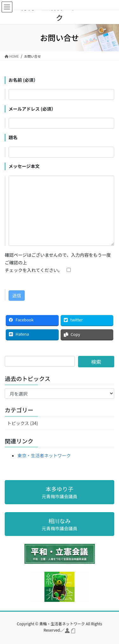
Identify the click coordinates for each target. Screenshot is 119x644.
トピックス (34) (23, 423)
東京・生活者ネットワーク (44, 455)
